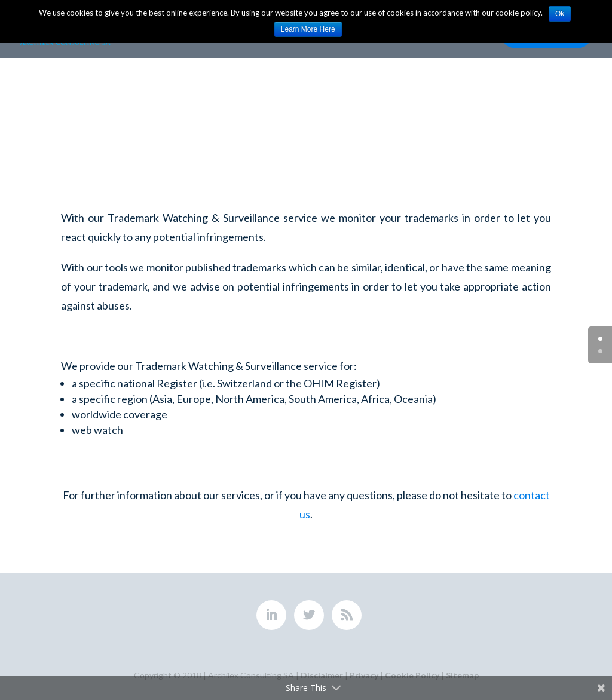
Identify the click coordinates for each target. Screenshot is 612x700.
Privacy (364, 675)
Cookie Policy (412, 675)
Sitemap (462, 675)
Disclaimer (322, 675)
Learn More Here (308, 29)
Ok (560, 14)
